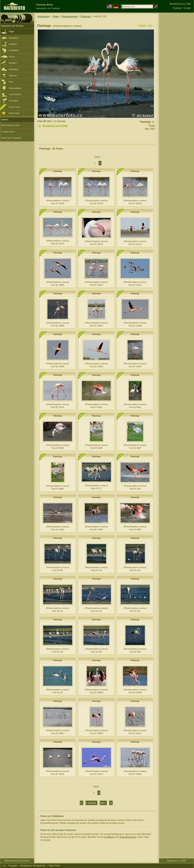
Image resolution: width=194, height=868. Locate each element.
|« (82, 803)
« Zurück (91, 803)
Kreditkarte (109, 837)
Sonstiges (13, 101)
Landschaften (15, 94)
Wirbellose (14, 69)
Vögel (11, 31)
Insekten (13, 63)
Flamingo (85, 16)
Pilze (11, 82)
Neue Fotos (14, 113)
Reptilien (13, 44)
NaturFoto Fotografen (11, 138)
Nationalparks (15, 88)
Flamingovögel (70, 16)
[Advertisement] (176, 75)
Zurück (143, 25)
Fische (12, 57)
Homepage (43, 16)
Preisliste (177, 8)
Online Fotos (14, 107)
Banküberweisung (128, 837)
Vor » (103, 803)
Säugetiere (14, 38)
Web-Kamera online (10, 125)
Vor (150, 25)
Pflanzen (13, 76)
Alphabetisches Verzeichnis (17, 861)
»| (111, 803)
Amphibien (14, 50)
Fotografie (13, 866)
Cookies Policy (8, 132)
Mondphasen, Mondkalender (33, 866)
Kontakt (187, 8)
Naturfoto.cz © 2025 (176, 861)
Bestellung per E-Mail (55, 126)
